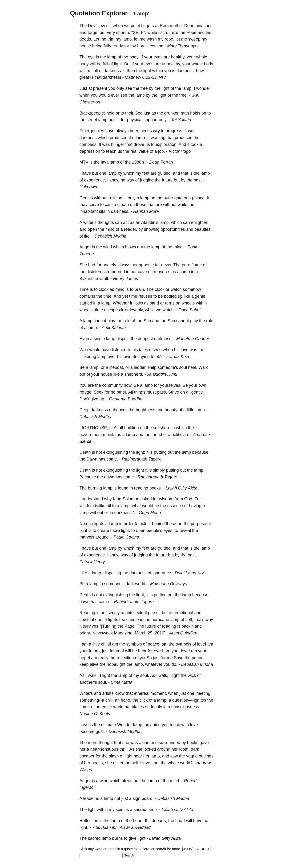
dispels (123, 339)
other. (122, 392)
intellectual (137, 613)
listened (119, 350)
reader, (131, 229)
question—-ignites (189, 700)
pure (186, 265)
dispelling (112, 573)
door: (178, 524)
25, (151, 633)
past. (198, 180)
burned (118, 272)
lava (105, 162)
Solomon (131, 499)
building (132, 428)
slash (114, 756)
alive (94, 664)
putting (160, 452)
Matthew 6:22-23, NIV (145, 77)
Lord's (143, 46)
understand (92, 499)
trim (111, 39)
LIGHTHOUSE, (94, 428)
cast (109, 205)
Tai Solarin (181, 120)
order (129, 524)
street (92, 120)
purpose (199, 524)
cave (142, 272)
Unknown (88, 187)
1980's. (139, 162)
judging (147, 180)
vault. (104, 279)
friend (157, 435)
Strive (174, 392)
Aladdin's (150, 222)
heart (180, 821)
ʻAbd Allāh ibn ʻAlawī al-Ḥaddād (121, 827)
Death (85, 452)
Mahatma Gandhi (193, 339)
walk (92, 675)
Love (84, 725)
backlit (187, 626)
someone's (168, 367)
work (118, 707)
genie (200, 296)
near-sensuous (104, 749)
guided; (165, 548)
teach (111, 151)
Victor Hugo (180, 151)
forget (93, 33)
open (92, 229)
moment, (159, 693)
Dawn (92, 459)
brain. (140, 289)
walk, (163, 675)
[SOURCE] (203, 849)
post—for (117, 120)
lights (99, 524)
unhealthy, (172, 64)
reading (141, 488)
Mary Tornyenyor (183, 46)
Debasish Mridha (110, 236)
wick (192, 675)
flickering (88, 357)
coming (157, 46)
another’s (88, 682)
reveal (185, 531)
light (147, 71)
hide (144, 524)
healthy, (178, 57)
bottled (170, 296)
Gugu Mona (150, 513)
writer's (90, 222)
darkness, (186, 71)
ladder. (140, 367)
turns (170, 303)
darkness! (112, 77)
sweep (194, 39)
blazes (138, 707)
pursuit (154, 613)
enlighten (200, 222)
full (106, 64)
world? (186, 763)
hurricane (160, 620)
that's (199, 620)
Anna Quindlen (183, 633)
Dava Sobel (189, 310)
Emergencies (92, 131)
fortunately (106, 265)
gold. (100, 732)
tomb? (157, 357)
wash (152, 39)
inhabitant (89, 211)
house (85, 46)
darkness (88, 138)
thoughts (106, 222)
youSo (146, 658)
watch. (169, 310)
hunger (118, 144)
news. (167, 265)
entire (107, 707)
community (112, 385)
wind (108, 247)
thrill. (124, 749)
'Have (145, 763)
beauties (202, 229)
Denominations (198, 26)
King (117, 499)
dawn (109, 477)
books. (156, 488)
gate (179, 198)
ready (118, 46)
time (133, 296)
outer (168, 198)
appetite (146, 265)
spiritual (87, 620)
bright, (85, 633)
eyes (158, 57)
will (93, 64)
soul (183, 367)
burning (95, 488)
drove (139, 144)
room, (184, 749)
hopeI (85, 658)
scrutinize (169, 33)
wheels (188, 303)
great (84, 77)
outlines (206, 756)
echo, (126, 700)
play (111, 321)
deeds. (86, 39)
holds (195, 113)
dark (130, 584)
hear (142, 651)
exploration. (167, 144)
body (84, 64)
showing (152, 229)
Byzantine (89, 279)
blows (131, 247)
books (193, 743)
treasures (162, 272)
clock (104, 289)
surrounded (170, 743)
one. (99, 620)
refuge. (86, 392)
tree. (184, 95)
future (167, 180)
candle (133, 620)
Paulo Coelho (126, 537)
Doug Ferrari (161, 162)
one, (191, 693)
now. (128, 385)
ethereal (142, 693)
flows (138, 303)
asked (146, 499)
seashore (162, 428)
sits (102, 211)
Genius (86, 198)
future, (95, 651)
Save (179, 658)
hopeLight (116, 664)
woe (158, 350)
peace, (198, 658)
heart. (138, 821)
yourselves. (171, 385)
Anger (85, 247)
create (103, 531)
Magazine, (124, 633)
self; (189, 620)
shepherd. (134, 374)
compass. (89, 144)
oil (109, 506)
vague (192, 756)
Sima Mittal (121, 682)
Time (84, 289)
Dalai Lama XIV (190, 573)
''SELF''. (139, 33)
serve (94, 205)
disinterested (99, 272)
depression (90, 151)
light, (126, 531)
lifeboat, (117, 367)
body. (134, 57)
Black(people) (92, 113)
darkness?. (125, 513)
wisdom (166, 499)
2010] (160, 633)
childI (106, 644)
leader (89, 798)
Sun (147, 321)
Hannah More (146, 211)
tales (144, 350)
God (139, 113)
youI (120, 651)
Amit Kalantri (114, 328)
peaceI (154, 644)
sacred (140, 810)
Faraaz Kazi (178, 357)
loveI (202, 644)
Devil (93, 26)
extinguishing (116, 452)
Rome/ (166, 26)
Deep (85, 410)
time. (108, 296)
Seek (99, 392)
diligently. (195, 392)
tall (120, 428)
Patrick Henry (92, 562)
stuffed (86, 303)
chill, (110, 700)
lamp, (165, 222)
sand (154, 303)
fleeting (204, 693)
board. (148, 798)
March (141, 633)
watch (176, 289)
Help (152, 367)
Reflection (89, 821)
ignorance (162, 573)
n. (111, 428)
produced (119, 138)
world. (141, 584)
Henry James (126, 279)
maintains (112, 435)
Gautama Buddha (126, 399)
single (99, 339)
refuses (145, 296)
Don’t (84, 399)
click (144, 700)
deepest (145, 339)
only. (163, 120)
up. (102, 399)
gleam (123, 205)
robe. (170, 39)
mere (93, 743)
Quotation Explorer (99, 13)
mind (110, 229)
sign (137, 798)
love (185, 350)
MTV (84, 162)
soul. (145, 675)
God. (189, 499)
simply (159, 470)
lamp (112, 57)
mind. (179, 247)
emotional (184, 613)
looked (150, 749)
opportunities (173, 229)
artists (108, 693)
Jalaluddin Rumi (162, 374)
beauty (171, 410)
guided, (165, 173)
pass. (162, 392)
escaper (87, 756)
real (134, 151)
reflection (125, 658)
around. (103, 537)
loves (104, 26)
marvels (87, 537)
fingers (148, 26)
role (127, 321)
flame (197, 265)
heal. (193, 367)
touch (175, 725)
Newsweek (103, 633)
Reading (87, 613)
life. (88, 236)
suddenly (154, 707)
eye (91, 57)
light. (119, 64)
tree (144, 88)
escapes (112, 310)
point (135, 26)
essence (175, 506)
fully (108, 46)
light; (141, 452)
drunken (172, 113)
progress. (175, 131)
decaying (141, 357)
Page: (130, 626)
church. (123, 33)
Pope (192, 33)
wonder (203, 88)
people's (155, 531)
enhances (118, 410)
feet (146, 173)
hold (111, 113)
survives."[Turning (100, 626)
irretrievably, (133, 310)
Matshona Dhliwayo (169, 584)
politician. (180, 435)
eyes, (168, 531)
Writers (86, 693)
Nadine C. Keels (95, 714)
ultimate (109, 725)
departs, (159, 821)
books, (98, 763)
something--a (92, 700)
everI (159, 651)
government (91, 435)
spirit (120, 810)
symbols (134, 644)
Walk (203, 367)
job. (162, 151)
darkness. (113, 71)
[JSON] (188, 849)
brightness (146, 410)
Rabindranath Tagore (142, 459)
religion (116, 198)
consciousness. (186, 707)
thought (106, 743)
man (185, 113)
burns (118, 838)
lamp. (128, 39)
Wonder (125, 725)
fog (163, 138)
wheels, (87, 310)
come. (112, 459)
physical (135, 120)
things (140, 392)
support (151, 120)
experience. (95, 180)
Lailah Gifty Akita (181, 488)
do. (175, 664)
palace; (199, 198)
